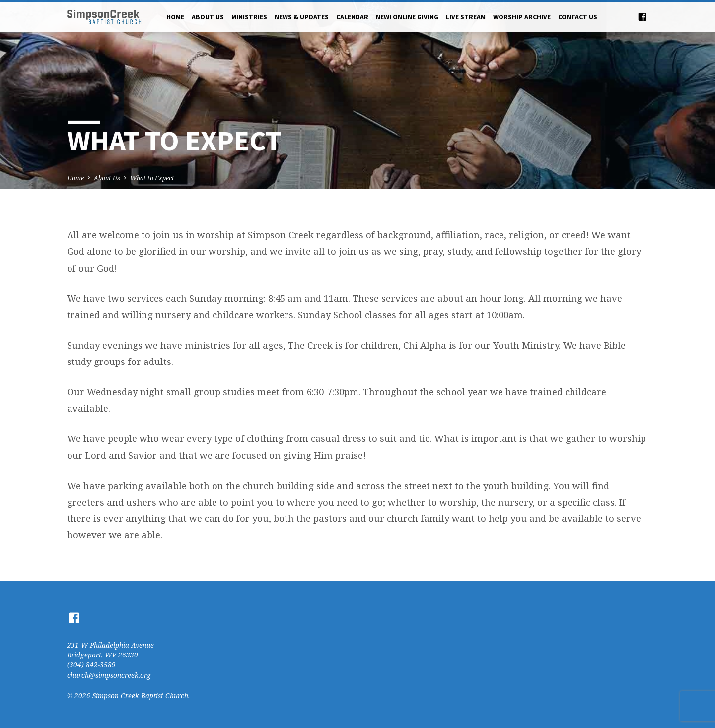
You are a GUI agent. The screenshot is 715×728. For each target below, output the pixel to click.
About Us (208, 17)
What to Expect (152, 178)
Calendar (352, 17)
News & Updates (302, 17)
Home (175, 17)
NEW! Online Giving (407, 17)
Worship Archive (522, 17)
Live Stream (466, 17)
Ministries (249, 17)
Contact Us (578, 17)
